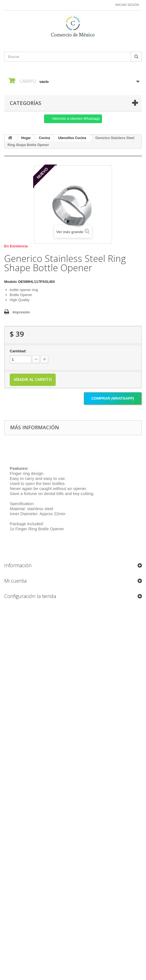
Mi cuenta (15, 581)
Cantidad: (18, 351)
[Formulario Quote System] (73, 778)
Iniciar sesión (127, 5)
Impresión (21, 312)
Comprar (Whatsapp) (113, 398)
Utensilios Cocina (72, 138)
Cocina (44, 138)
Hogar (26, 138)
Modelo (11, 282)
